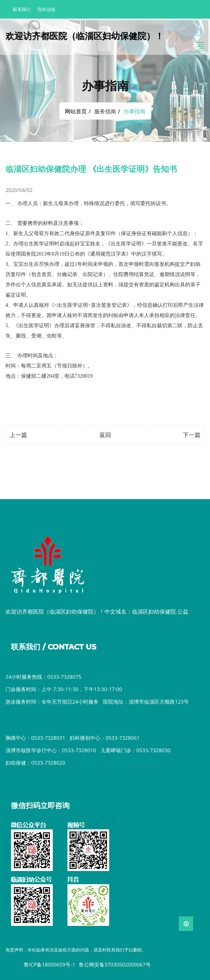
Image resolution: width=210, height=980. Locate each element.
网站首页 (76, 111)
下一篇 (192, 435)
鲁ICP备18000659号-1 (49, 964)
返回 (105, 435)
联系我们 (22, 9)
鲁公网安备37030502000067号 (115, 964)
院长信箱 (47, 9)
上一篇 (18, 435)
